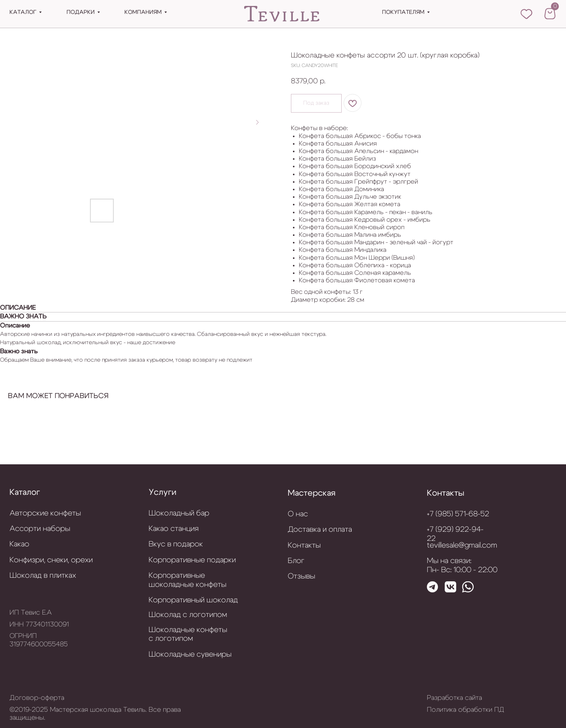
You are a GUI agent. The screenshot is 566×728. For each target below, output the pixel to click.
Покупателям (403, 12)
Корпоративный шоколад (193, 600)
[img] (282, 14)
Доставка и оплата (320, 530)
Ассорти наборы (40, 529)
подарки (81, 12)
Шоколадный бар (179, 513)
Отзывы (301, 576)
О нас (298, 514)
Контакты (446, 493)
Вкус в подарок (176, 544)
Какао (19, 544)
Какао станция (174, 529)
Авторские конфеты (45, 513)
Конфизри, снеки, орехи (51, 560)
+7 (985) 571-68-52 (458, 514)
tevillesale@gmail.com (462, 545)
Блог (296, 561)
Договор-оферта (37, 698)
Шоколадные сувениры (190, 654)
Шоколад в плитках (43, 576)
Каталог (23, 12)
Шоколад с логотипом (188, 615)
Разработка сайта (454, 698)
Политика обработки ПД (466, 710)
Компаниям (143, 12)
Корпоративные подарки (192, 560)
